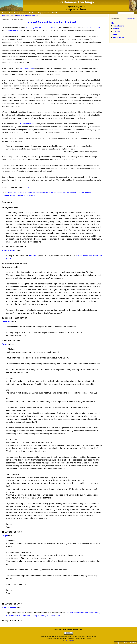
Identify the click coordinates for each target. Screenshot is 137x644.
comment (33, 255)
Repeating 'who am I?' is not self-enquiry (42, 28)
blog (8, 16)
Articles (32, 13)
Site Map (55, 13)
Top (118, 643)
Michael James (9, 251)
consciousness (42, 192)
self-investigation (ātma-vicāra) (22, 195)
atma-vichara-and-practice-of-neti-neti (27, 16)
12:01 (27, 188)
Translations (13, 13)
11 (15, 16)
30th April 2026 (129, 18)
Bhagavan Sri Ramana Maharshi (21, 192)
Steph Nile (7, 322)
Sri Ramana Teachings (76, 2)
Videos (47, 13)
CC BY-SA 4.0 (68, 641)
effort (51, 192)
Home (4, 13)
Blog (39, 13)
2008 (12, 16)
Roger (5, 344)
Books (23, 13)
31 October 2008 (93, 28)
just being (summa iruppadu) (65, 192)
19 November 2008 (13, 30)
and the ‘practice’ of (52, 22)
